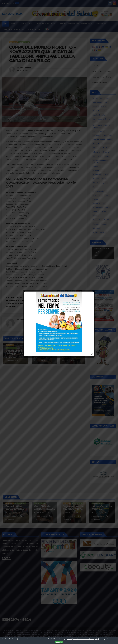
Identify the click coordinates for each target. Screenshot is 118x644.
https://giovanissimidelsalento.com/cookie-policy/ (83, 639)
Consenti (59, 642)
